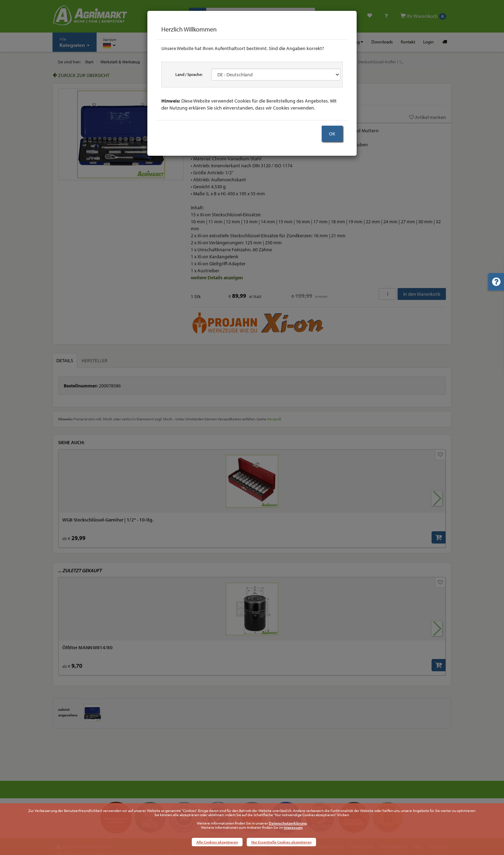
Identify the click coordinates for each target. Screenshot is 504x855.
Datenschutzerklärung (288, 823)
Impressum (293, 827)
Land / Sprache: (189, 74)
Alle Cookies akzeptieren (217, 842)
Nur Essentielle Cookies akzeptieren (281, 842)
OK (332, 134)
